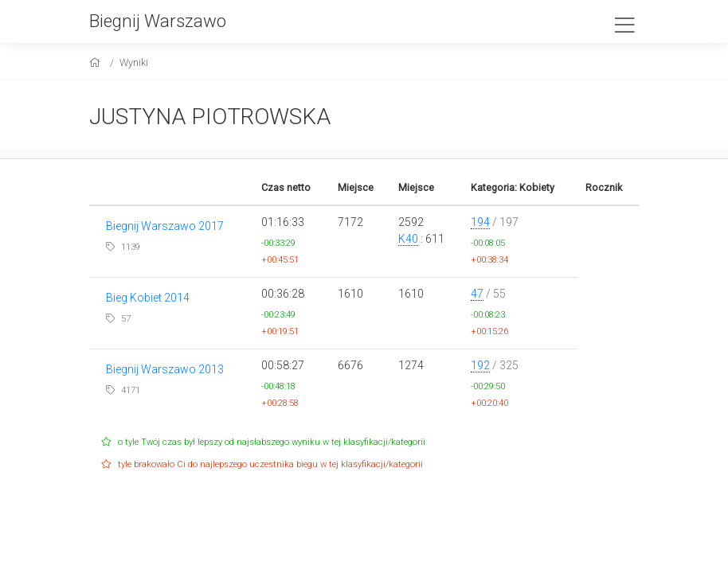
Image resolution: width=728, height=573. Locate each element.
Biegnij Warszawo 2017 (165, 226)
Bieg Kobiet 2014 (148, 298)
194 (480, 222)
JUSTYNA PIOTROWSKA (210, 117)
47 (477, 294)
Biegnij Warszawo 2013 (165, 369)
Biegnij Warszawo (158, 21)
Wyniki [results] (134, 62)
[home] (97, 62)
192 (480, 365)
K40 (408, 239)
